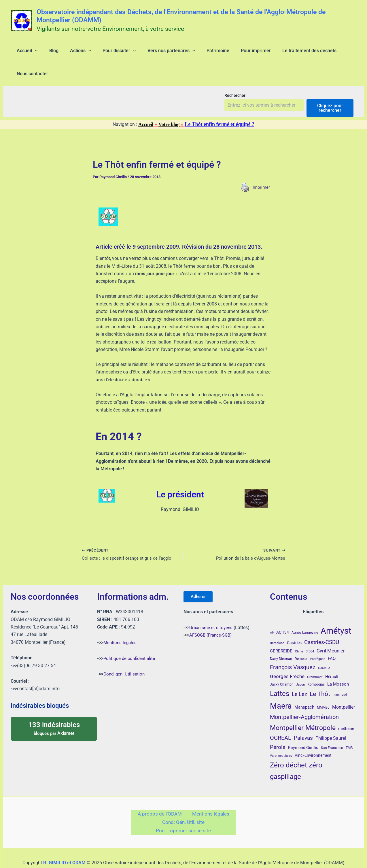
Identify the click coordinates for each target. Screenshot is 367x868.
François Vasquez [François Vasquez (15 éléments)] (293, 650)
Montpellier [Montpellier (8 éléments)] (344, 689)
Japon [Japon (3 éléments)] (300, 667)
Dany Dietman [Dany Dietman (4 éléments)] (281, 641)
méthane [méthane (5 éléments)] (346, 711)
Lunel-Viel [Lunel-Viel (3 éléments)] (340, 678)
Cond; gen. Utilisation (125, 656)
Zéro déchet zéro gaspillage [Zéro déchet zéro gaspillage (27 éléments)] (296, 753)
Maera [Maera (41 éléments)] (281, 688)
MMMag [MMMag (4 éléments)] (323, 690)
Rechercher (235, 77)
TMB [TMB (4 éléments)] (349, 730)
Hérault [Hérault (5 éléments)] (332, 659)
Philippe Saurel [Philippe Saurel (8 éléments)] (331, 721)
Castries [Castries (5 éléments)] (294, 625)
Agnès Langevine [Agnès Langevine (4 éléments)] (305, 615)
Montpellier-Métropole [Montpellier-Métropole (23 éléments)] (303, 710)
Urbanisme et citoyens (212, 612)
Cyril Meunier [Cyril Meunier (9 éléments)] (331, 633)
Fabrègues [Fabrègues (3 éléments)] (318, 642)
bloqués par (54, 711)
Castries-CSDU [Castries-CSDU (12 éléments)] (322, 625)
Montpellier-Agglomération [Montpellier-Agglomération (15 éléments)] (304, 699)
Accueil (145, 106)
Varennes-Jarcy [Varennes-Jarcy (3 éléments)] (281, 738)
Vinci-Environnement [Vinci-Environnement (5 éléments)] (313, 738)
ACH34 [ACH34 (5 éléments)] (283, 615)
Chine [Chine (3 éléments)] (299, 634)
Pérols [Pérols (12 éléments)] (278, 730)
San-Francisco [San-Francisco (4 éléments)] (332, 730)
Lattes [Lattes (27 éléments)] (280, 676)
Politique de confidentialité (130, 641)
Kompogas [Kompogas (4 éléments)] (316, 667)
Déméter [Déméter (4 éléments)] (301, 641)
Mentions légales (121, 625)
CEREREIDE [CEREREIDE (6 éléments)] (281, 633)
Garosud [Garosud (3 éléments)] (324, 651)
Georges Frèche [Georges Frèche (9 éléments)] (287, 659)
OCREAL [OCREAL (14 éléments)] (281, 720)
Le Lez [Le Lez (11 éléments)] (299, 677)
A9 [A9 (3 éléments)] (272, 615)
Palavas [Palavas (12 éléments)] (303, 720)
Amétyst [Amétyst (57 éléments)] (336, 613)
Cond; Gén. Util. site (183, 807)
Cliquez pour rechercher (330, 89)
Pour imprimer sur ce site (183, 818)
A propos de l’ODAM (162, 797)
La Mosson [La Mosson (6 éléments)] (338, 667)
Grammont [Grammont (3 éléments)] (315, 660)
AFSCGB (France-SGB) (212, 619)
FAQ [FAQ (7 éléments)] (332, 641)
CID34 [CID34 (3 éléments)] (310, 634)
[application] (31, 53)
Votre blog (170, 106)
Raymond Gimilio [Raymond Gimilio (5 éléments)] (303, 730)
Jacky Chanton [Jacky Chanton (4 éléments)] (282, 667)
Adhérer (201, 580)
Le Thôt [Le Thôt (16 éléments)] (320, 677)
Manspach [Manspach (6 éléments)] (304, 690)
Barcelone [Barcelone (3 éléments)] (277, 625)
